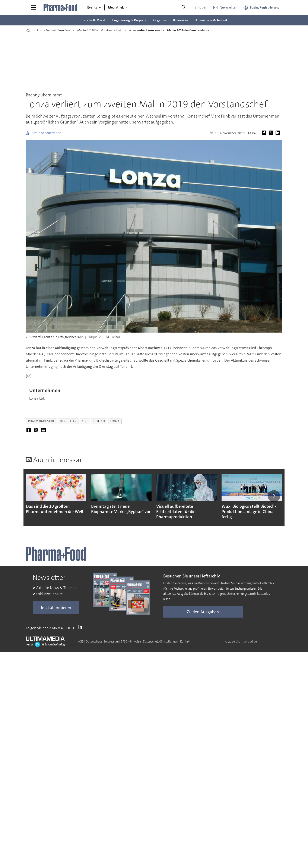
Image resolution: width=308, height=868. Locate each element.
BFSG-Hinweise (131, 641)
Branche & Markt (93, 20)
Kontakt (185, 641)
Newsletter (228, 7)
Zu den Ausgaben (203, 612)
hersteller (68, 421)
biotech (99, 421)
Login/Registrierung (265, 7)
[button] (274, 496)
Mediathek (116, 7)
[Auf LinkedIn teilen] (279, 133)
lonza (115, 421)
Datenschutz (94, 641)
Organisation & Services (171, 20)
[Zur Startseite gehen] (61, 7)
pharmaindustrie (41, 421)
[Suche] (184, 7)
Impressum (111, 641)
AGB (81, 641)
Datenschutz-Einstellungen (161, 641)
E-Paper (201, 7)
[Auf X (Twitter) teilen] (272, 133)
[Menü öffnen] (34, 7)
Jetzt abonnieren (56, 608)
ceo (85, 421)
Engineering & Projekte (129, 20)
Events (92, 7)
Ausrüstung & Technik (212, 20)
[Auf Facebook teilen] (265, 133)
